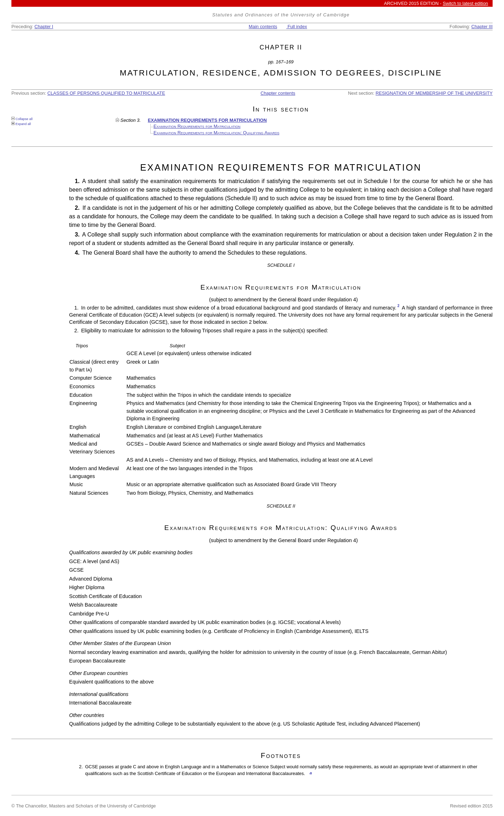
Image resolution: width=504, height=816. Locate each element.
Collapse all (22, 119)
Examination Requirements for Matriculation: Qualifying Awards (216, 133)
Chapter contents (278, 93)
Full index (297, 27)
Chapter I (44, 27)
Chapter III (482, 27)
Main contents (263, 27)
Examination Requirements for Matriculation (197, 126)
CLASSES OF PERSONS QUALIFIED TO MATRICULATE (106, 93)
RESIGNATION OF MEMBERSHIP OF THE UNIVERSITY (434, 93)
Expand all (21, 124)
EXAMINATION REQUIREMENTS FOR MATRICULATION (207, 120)
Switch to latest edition (465, 3)
